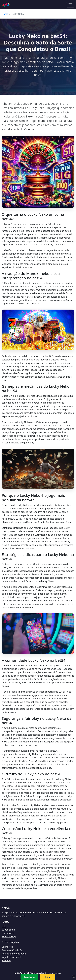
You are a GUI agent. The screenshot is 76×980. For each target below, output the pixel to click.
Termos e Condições (13, 950)
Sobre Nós (7, 947)
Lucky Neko (8, 933)
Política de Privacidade (14, 954)
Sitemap (6, 960)
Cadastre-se (29, 977)
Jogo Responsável (11, 957)
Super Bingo (8, 930)
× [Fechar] (74, 976)
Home (5, 14)
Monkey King (9, 937)
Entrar (48, 977)
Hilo (4, 926)
